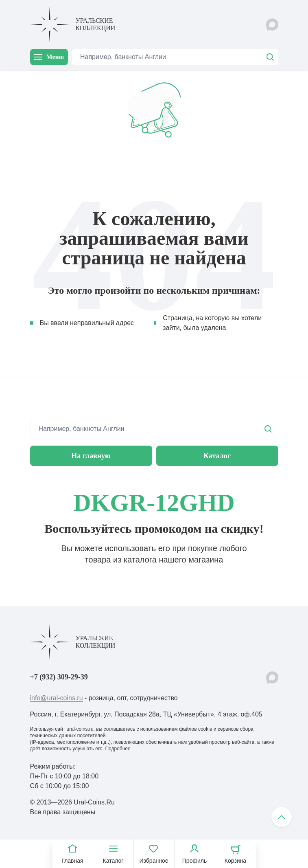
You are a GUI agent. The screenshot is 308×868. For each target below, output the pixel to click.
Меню (49, 57)
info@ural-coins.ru (57, 698)
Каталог (217, 456)
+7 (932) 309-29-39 (59, 677)
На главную (91, 456)
